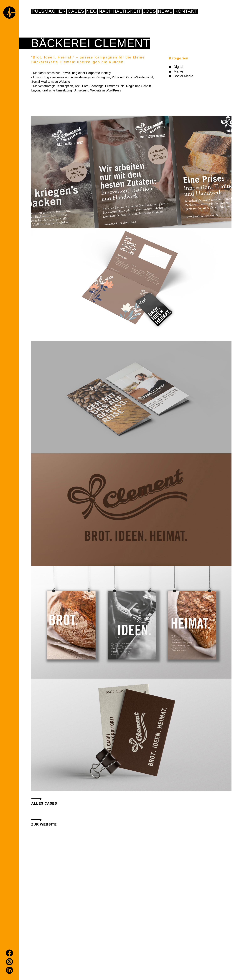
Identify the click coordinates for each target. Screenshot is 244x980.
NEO (91, 11)
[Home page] (9, 13)
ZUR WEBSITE (44, 824)
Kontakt (186, 11)
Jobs (150, 11)
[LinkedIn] (9, 970)
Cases (76, 11)
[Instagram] (9, 962)
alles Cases (44, 803)
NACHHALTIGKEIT (120, 11)
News (165, 11)
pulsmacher (49, 11)
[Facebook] (9, 953)
